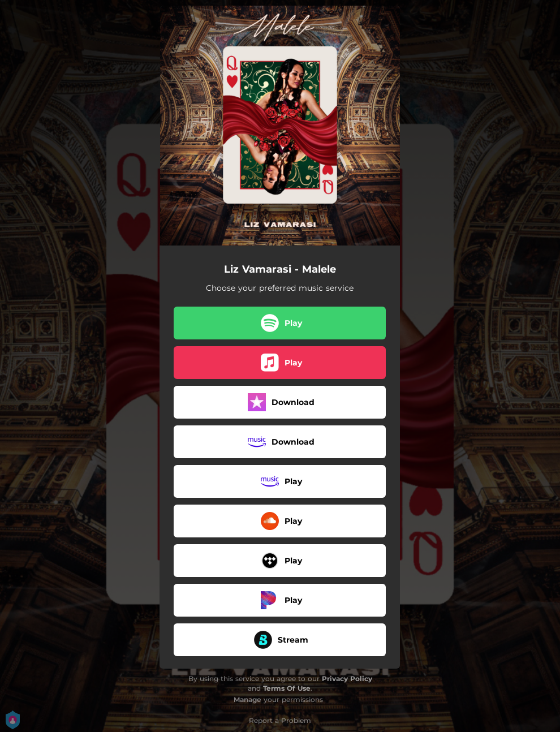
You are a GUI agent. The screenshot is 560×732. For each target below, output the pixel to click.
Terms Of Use (287, 688)
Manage (247, 699)
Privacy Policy (347, 679)
